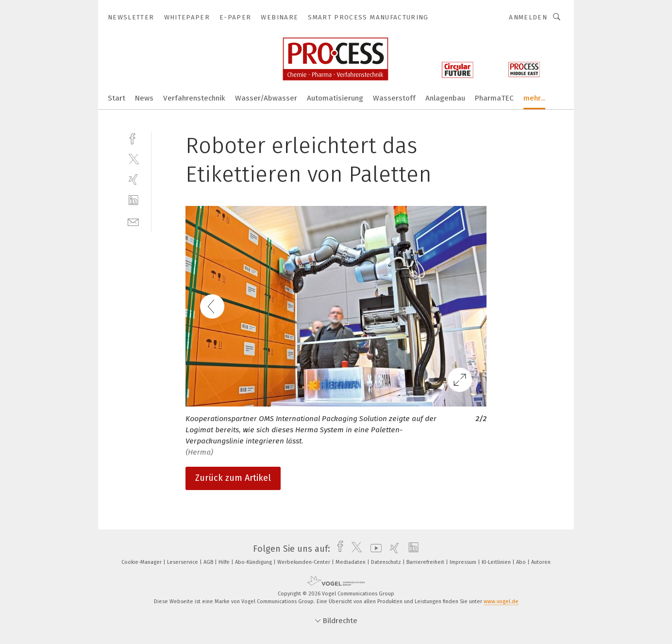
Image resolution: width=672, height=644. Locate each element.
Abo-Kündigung (254, 562)
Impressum (464, 562)
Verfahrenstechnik (194, 98)
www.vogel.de (501, 602)
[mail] (133, 221)
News (144, 98)
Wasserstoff (394, 98)
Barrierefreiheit (426, 562)
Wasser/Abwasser (266, 98)
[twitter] (133, 159)
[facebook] (133, 138)
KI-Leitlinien (497, 562)
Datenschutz (387, 562)
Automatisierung (335, 98)
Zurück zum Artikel (233, 478)
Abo (522, 562)
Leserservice (183, 562)
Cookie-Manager (142, 562)
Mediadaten (351, 562)
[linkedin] (133, 200)
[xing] (133, 179)
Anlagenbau (445, 98)
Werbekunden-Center (304, 562)
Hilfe (225, 562)
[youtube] (374, 549)
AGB (209, 562)
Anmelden (528, 17)
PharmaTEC (494, 98)
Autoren (541, 562)
